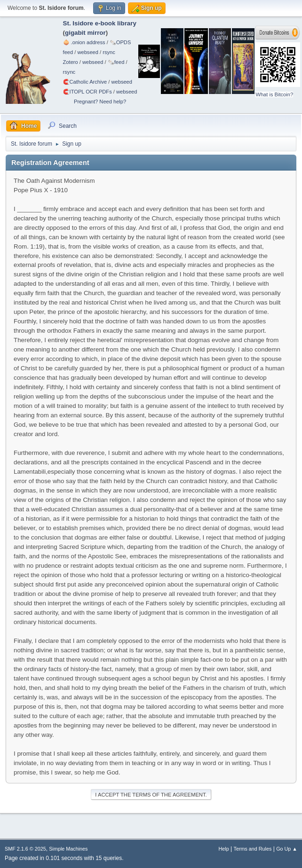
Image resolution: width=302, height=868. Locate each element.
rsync (109, 52)
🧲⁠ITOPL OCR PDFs (87, 92)
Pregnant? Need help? (100, 102)
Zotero (71, 62)
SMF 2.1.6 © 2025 (25, 849)
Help (224, 849)
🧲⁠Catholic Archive (85, 82)
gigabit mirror (85, 33)
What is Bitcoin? (274, 94)
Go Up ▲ (287, 849)
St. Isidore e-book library (100, 23)
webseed (87, 52)
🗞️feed (116, 62)
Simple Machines (68, 849)
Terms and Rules (253, 849)
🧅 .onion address (84, 42)
